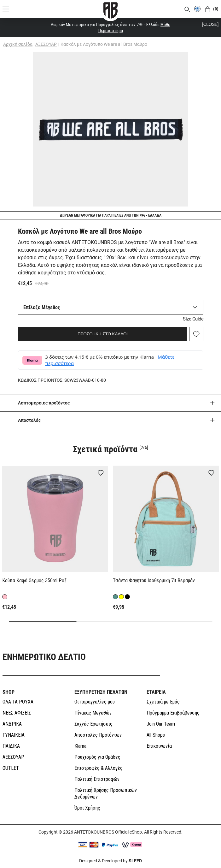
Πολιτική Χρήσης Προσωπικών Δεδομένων (106, 793)
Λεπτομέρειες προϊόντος (44, 403)
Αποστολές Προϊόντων (98, 735)
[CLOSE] (210, 24)
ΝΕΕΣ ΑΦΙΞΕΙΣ (17, 713)
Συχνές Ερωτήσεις (93, 724)
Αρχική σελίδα (18, 44)
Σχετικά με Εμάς (163, 702)
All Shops (156, 735)
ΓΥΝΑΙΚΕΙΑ (14, 735)
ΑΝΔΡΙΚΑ (12, 724)
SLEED (135, 861)
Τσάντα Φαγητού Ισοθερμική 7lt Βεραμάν (154, 581)
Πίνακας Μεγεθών (93, 713)
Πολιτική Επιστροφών (97, 779)
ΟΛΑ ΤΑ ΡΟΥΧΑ (18, 702)
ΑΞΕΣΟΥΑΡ (46, 44)
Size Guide (193, 319)
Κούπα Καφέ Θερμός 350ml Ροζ (34, 581)
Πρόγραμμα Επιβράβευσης (173, 713)
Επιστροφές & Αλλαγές (99, 768)
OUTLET (11, 768)
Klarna (80, 746)
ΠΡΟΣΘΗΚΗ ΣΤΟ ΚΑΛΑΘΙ (103, 334)
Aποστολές (29, 420)
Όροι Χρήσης (87, 808)
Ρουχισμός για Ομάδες (97, 757)
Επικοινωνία (159, 746)
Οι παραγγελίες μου (95, 702)
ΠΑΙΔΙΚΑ (11, 746)
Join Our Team (161, 724)
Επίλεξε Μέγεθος (42, 307)
